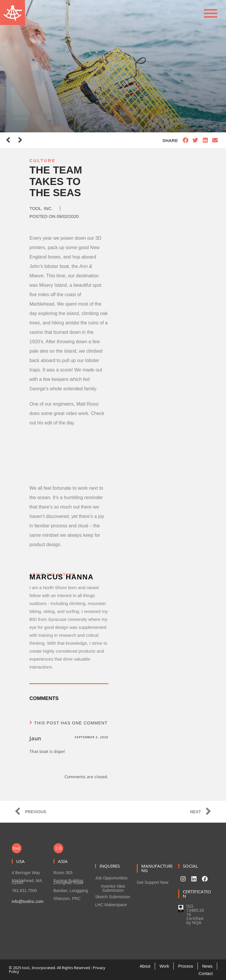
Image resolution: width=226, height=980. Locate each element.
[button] (186, 140)
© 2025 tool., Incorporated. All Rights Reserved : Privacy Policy (57, 970)
